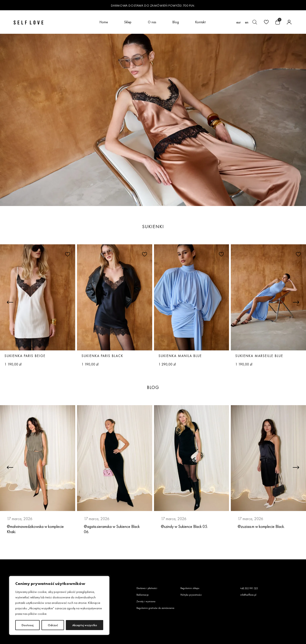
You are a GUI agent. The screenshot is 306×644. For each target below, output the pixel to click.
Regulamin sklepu (190, 588)
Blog (176, 22)
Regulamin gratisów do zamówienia (155, 608)
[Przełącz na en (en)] (247, 22)
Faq (94, 595)
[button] (67, 254)
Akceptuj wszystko (85, 625)
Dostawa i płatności (147, 588)
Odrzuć (53, 625)
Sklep (128, 22)
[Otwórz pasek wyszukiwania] (255, 22)
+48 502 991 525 (249, 588)
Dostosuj (28, 625)
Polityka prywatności (191, 595)
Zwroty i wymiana (146, 601)
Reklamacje (143, 595)
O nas (152, 22)
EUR (239, 22)
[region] (59, 605)
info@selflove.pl (248, 595)
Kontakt (200, 22)
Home (104, 22)
